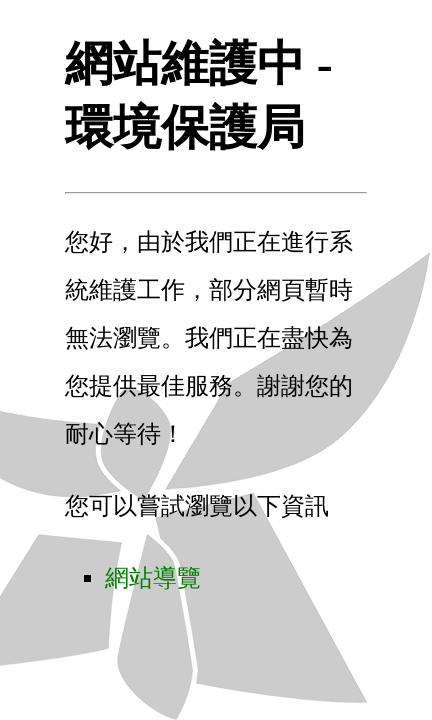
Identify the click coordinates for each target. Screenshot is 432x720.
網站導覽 (153, 578)
